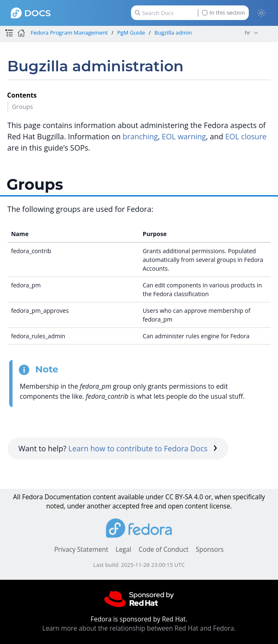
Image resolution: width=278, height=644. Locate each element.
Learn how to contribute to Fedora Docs (143, 448)
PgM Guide (131, 33)
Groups (22, 106)
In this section (224, 13)
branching (140, 136)
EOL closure (246, 136)
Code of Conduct (164, 550)
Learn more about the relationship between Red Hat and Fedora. (139, 628)
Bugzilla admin (173, 33)
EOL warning (184, 136)
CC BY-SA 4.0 (184, 497)
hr (247, 33)
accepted (126, 506)
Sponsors (210, 550)
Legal (123, 550)
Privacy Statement (81, 550)
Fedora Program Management (69, 33)
